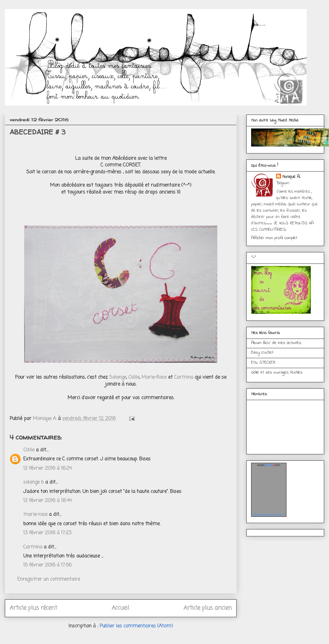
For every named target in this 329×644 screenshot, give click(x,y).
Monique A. (291, 177)
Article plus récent (33, 608)
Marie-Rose (154, 377)
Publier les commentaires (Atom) (136, 626)
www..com (269, 465)
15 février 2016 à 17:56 (47, 565)
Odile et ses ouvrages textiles (277, 373)
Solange (118, 377)
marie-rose (35, 515)
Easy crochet (262, 353)
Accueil (120, 608)
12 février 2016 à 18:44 (47, 501)
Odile (134, 377)
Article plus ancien (208, 608)
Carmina (183, 377)
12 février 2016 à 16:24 (47, 469)
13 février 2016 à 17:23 (47, 533)
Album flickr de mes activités (276, 343)
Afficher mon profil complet (274, 238)
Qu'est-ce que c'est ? (269, 515)
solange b (34, 482)
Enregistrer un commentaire (49, 579)
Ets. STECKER (263, 363)
